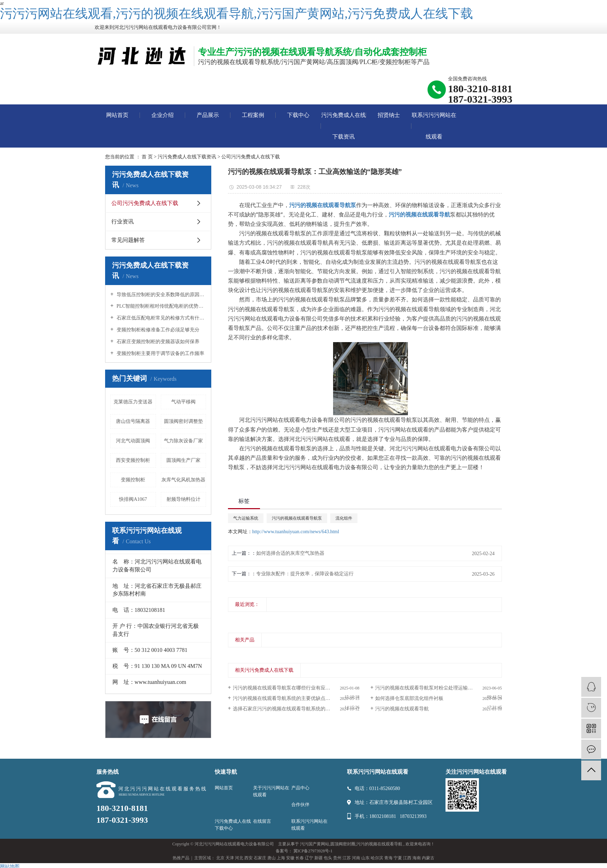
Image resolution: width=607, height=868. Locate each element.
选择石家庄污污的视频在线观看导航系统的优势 (284, 709)
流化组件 (344, 518)
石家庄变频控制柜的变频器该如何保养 (157, 342)
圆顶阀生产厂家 (183, 460)
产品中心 (300, 788)
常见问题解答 (128, 240)
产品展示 (208, 115)
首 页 (147, 157)
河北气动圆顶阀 (133, 441)
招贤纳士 (389, 115)
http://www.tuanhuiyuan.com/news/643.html (296, 532)
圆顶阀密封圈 (343, 844)
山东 (365, 858)
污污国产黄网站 (315, 844)
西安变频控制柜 (133, 460)
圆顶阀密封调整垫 (183, 421)
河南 (356, 858)
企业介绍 (163, 115)
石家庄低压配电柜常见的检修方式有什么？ (161, 318)
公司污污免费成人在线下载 (251, 157)
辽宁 (309, 858)
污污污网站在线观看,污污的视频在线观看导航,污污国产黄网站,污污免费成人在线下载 (237, 14)
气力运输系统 (246, 518)
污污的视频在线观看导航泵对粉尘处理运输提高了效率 (434, 688)
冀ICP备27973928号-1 (313, 851)
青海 (388, 858)
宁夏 (398, 858)
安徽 (290, 858)
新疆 (318, 858)
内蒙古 (428, 858)
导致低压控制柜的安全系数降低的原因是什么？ (161, 295)
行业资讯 (123, 222)
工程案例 (253, 115)
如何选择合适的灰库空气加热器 (290, 553)
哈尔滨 (377, 858)
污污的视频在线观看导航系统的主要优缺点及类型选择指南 (296, 698)
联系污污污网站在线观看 (434, 126)
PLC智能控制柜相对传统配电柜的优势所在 (161, 306)
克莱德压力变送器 (133, 402)
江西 (407, 858)
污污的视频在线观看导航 (402, 709)
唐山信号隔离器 (133, 421)
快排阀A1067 (133, 499)
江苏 (347, 858)
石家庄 (260, 858)
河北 (239, 858)
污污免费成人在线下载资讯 (344, 126)
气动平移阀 (183, 402)
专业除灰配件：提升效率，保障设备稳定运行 (305, 574)
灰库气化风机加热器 (183, 480)
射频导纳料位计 (183, 499)
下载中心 (298, 115)
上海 (281, 858)
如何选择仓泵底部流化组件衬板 (409, 698)
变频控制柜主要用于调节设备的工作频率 (160, 353)
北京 (220, 858)
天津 (230, 858)
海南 (417, 858)
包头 (328, 858)
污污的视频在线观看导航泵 (297, 518)
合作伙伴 (300, 804)
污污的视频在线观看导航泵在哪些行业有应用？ (284, 688)
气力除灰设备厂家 (183, 441)
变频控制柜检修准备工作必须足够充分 (157, 330)
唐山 (271, 858)
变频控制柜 (133, 480)
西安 (249, 858)
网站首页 (117, 115)
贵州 (337, 858)
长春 (300, 858)
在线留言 (262, 821)
